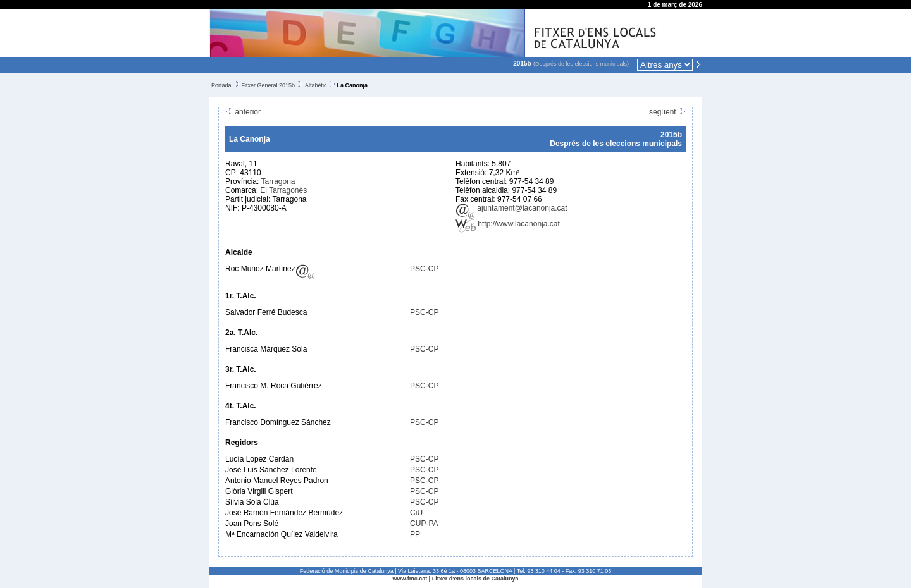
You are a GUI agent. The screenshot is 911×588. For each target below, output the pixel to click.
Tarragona (278, 181)
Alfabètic (316, 85)
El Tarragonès (283, 190)
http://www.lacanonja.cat (508, 224)
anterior (243, 112)
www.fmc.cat (410, 579)
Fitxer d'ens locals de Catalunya (475, 579)
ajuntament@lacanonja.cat (511, 208)
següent (667, 112)
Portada (221, 85)
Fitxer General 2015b (269, 85)
